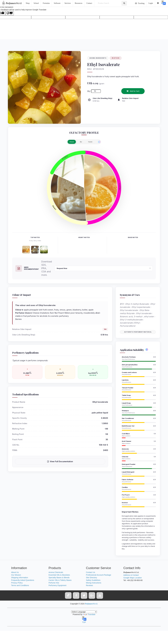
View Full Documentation (60, 461)
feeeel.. (91, 142)
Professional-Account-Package (99, 575)
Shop (28, 3)
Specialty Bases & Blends (59, 578)
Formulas (46, 3)
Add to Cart (133, 91)
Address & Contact (131, 575)
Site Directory (91, 578)
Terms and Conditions (20, 585)
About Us (15, 572)
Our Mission (16, 575)
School (36, 3)
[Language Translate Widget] (84, 612)
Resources (79, 3)
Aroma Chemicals (56, 572)
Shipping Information (20, 578)
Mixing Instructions (94, 583)
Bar (81, 142)
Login (151, 3)
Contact (89, 3)
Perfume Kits (54, 583)
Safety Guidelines (93, 580)
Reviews (89, 585)
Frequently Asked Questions (23, 580)
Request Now (104, 268)
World (14, 3)
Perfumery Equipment (57, 585)
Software (57, 3)
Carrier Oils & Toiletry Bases (60, 580)
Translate (89, 614)
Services (68, 3)
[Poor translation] (10, 13)
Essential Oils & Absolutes (59, 575)
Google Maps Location (133, 578)
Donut (72, 142)
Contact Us (90, 572)
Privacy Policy (17, 583)
